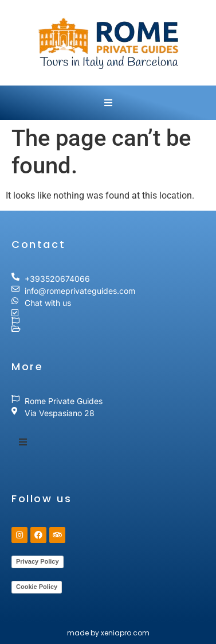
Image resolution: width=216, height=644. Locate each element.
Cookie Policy (37, 587)
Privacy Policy (38, 561)
